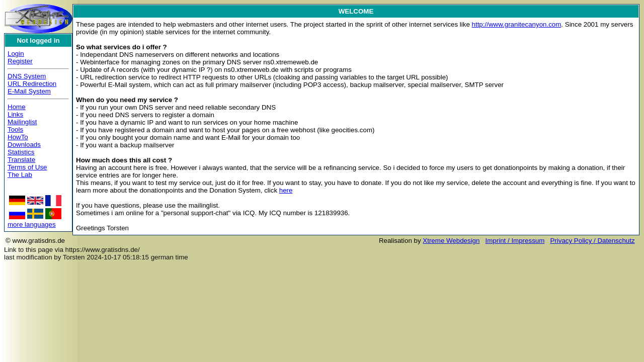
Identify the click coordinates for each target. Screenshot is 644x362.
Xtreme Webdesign (451, 241)
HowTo (18, 137)
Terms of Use (27, 167)
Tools (15, 129)
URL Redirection (32, 84)
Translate (21, 160)
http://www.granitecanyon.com (517, 24)
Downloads (24, 145)
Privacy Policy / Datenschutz (592, 241)
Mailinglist (22, 122)
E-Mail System (29, 91)
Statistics (21, 152)
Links (15, 114)
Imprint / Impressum (515, 241)
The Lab (20, 175)
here (286, 190)
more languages (32, 224)
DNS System (27, 76)
